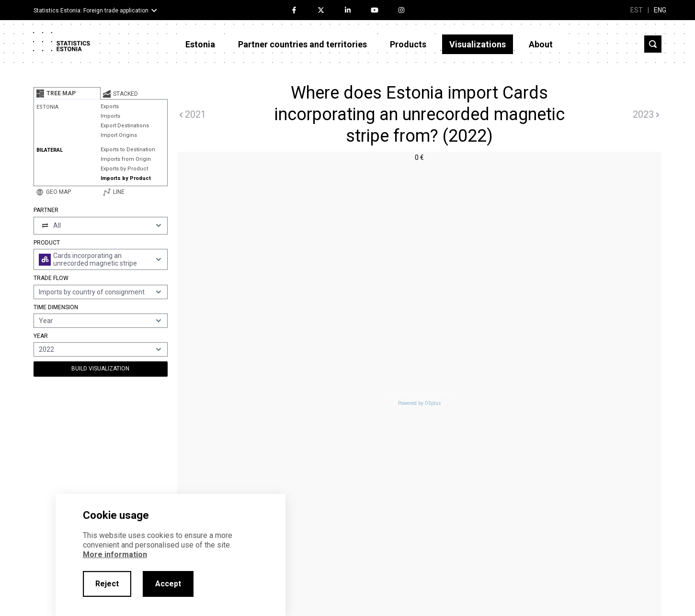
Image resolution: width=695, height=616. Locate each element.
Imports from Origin (126, 159)
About (541, 44)
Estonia (200, 44)
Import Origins (119, 135)
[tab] (67, 93)
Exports (110, 106)
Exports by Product (124, 169)
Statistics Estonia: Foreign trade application (91, 11)
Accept (168, 584)
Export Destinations (125, 126)
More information (115, 554)
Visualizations (478, 44)
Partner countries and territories (302, 44)
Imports (110, 116)
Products (408, 44)
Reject (107, 584)
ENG (660, 10)
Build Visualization (100, 369)
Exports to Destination (128, 150)
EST (637, 10)
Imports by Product (126, 178)
